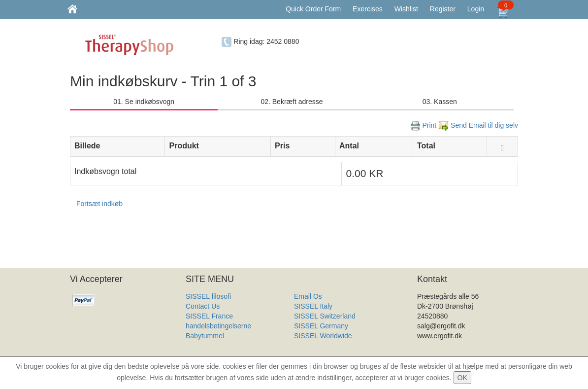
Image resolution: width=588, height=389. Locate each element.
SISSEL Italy (313, 306)
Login (476, 9)
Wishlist (406, 9)
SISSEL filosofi (208, 296)
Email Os (308, 296)
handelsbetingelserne (218, 326)
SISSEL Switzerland (325, 316)
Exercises (368, 9)
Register (443, 9)
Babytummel (205, 336)
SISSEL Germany (321, 326)
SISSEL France (209, 316)
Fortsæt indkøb (99, 204)
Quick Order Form (313, 9)
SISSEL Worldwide (323, 336)
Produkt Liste (314, 346)
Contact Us (203, 306)
